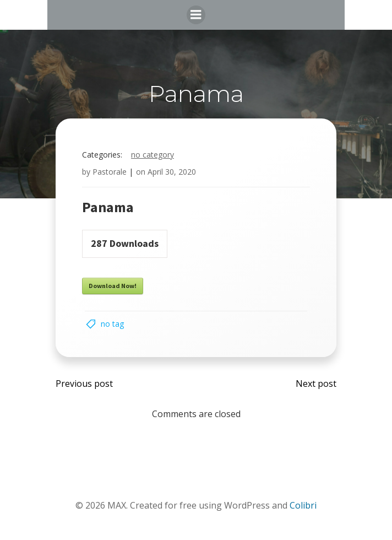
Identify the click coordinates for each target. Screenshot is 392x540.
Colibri (303, 505)
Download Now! (113, 286)
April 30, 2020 (172, 172)
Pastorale (110, 172)
